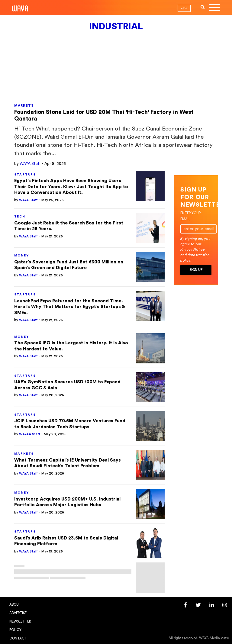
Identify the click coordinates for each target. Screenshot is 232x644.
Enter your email (190, 216)
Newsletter (20, 621)
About (15, 605)
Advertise (18, 613)
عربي (184, 8)
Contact (18, 638)
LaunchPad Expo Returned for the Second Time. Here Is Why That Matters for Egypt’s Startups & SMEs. (69, 307)
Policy (15, 630)
